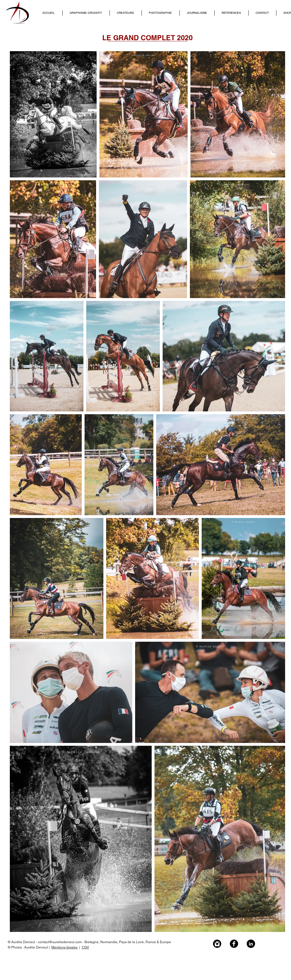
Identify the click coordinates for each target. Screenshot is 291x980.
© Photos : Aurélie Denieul (28, 947)
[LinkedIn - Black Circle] (251, 944)
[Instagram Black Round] (217, 944)
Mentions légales (64, 947)
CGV (85, 947)
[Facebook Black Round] (234, 944)
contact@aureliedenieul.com (60, 942)
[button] (126, 13)
